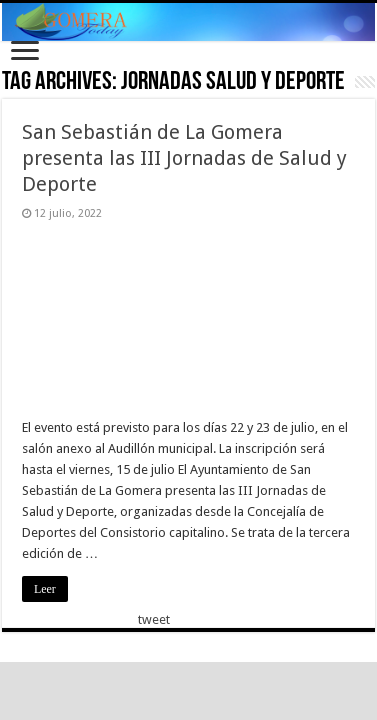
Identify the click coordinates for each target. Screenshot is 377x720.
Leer (45, 589)
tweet (154, 619)
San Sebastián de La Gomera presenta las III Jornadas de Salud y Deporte (184, 158)
